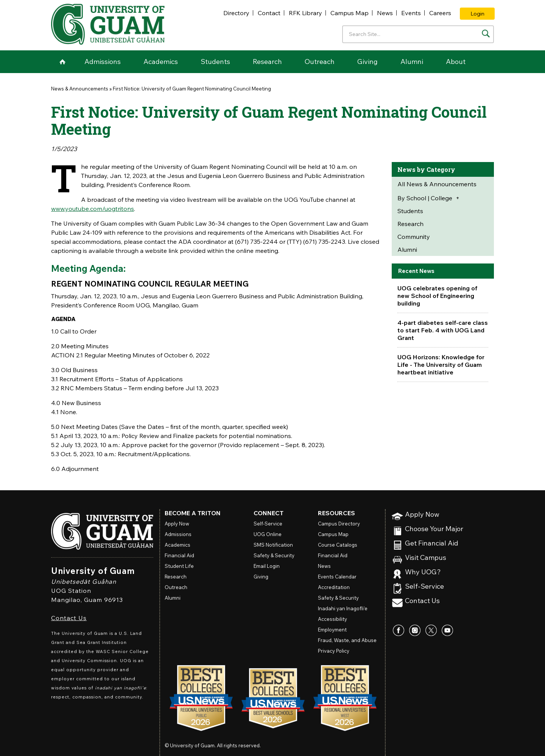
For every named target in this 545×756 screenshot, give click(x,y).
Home (62, 62)
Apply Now (422, 515)
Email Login (267, 566)
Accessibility (332, 619)
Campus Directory (339, 524)
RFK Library (305, 13)
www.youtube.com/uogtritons (93, 209)
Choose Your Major (434, 529)
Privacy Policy (334, 651)
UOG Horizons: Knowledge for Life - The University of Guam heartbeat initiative (441, 365)
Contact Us (69, 618)
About (456, 62)
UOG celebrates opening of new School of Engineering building (437, 296)
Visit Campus (426, 558)
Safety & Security (274, 555)
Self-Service (424, 587)
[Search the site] (486, 34)
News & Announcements (80, 89)
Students (215, 62)
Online (268, 534)
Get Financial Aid (432, 543)
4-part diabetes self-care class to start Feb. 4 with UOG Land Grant (443, 330)
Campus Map (350, 13)
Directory (236, 13)
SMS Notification (273, 545)
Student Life (179, 566)
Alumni (412, 62)
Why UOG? (423, 572)
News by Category (426, 169)
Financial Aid (179, 555)
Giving (367, 62)
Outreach (320, 62)
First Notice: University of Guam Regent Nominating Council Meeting (192, 89)
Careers (440, 13)
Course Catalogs (338, 545)
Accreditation (334, 587)
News (385, 13)
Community (414, 237)
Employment (332, 630)
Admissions (103, 62)
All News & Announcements (437, 184)
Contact (269, 13)
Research (267, 62)
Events (411, 13)
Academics (161, 62)
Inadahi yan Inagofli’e (343, 608)
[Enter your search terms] (418, 34)
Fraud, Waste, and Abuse (347, 640)
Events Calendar (337, 577)
